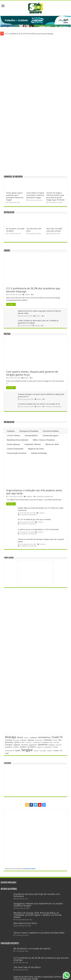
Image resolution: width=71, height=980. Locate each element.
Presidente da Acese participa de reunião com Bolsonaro (37, 895)
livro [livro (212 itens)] (51, 742)
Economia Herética (51, 431)
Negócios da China (36, 449)
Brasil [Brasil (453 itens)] (20, 737)
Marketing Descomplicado (17, 440)
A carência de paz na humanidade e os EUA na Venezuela (38, 529)
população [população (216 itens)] (9, 747)
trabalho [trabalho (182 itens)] (50, 751)
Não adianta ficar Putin (25, 923)
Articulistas (9, 213)
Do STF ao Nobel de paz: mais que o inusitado (34, 519)
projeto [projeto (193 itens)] (55, 747)
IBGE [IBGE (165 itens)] (23, 742)
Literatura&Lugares (50, 436)
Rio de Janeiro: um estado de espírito (32, 949)
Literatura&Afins (31, 436)
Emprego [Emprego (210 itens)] (23, 740)
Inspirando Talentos (33, 444)
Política (7, 334)
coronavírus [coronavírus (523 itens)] (44, 737)
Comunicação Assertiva (16, 453)
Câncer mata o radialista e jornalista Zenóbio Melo (39, 933)
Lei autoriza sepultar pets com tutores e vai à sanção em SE (39, 404)
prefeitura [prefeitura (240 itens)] (23, 747)
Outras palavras (13, 444)
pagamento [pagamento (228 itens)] (33, 745)
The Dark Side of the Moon (27, 967)
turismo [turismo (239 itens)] (56, 751)
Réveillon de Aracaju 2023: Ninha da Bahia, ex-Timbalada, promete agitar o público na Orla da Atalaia (37, 915)
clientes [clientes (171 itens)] (26, 738)
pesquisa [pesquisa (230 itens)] (52, 745)
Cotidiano (11, 431)
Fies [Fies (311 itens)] (60, 740)
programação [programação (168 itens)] (48, 747)
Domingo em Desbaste (29, 431)
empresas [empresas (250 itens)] (31, 740)
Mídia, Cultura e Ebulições (44, 440)
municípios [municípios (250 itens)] (9, 745)
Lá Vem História (13, 436)
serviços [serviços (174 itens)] (36, 751)
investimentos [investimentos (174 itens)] (37, 742)
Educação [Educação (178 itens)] (16, 740)
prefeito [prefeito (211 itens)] (16, 747)
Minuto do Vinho (52, 444)
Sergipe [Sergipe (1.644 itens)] (27, 750)
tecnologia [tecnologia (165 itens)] (43, 751)
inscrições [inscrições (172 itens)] (29, 742)
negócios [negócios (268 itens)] (17, 745)
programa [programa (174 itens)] (40, 747)
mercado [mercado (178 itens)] (56, 742)
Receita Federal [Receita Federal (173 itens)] (10, 751)
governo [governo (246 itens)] (18, 742)
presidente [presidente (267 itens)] (32, 747)
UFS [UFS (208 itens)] (61, 751)
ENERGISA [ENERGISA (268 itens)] (48, 740)
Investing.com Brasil (29, 869)
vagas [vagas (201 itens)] (7, 753)
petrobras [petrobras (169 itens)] (59, 745)
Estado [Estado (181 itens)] (55, 740)
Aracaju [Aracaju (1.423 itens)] (11, 737)
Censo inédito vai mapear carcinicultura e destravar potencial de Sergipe (35, 195)
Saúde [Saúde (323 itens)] (18, 750)
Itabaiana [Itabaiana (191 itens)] (46, 742)
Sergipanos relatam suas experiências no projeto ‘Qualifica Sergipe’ (38, 905)
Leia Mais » (11, 304)
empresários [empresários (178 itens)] (39, 740)
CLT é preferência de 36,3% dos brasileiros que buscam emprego (29, 34)
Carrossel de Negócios (13, 177)
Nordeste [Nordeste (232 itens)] (25, 745)
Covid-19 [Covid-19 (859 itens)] (57, 737)
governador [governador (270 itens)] (9, 742)
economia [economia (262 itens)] (9, 740)
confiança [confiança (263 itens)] (33, 738)
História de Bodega (39, 453)
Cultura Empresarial (15, 449)
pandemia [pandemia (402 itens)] (43, 745)
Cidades (7, 251)
